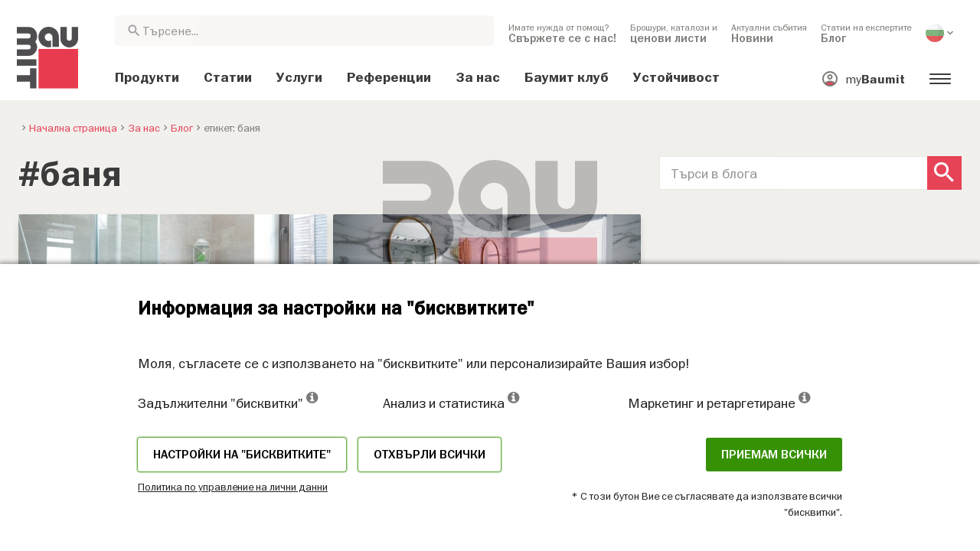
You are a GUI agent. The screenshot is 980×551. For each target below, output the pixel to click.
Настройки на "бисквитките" (242, 455)
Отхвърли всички (430, 455)
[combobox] (304, 31)
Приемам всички (774, 455)
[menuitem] (562, 33)
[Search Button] (944, 173)
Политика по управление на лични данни (233, 487)
